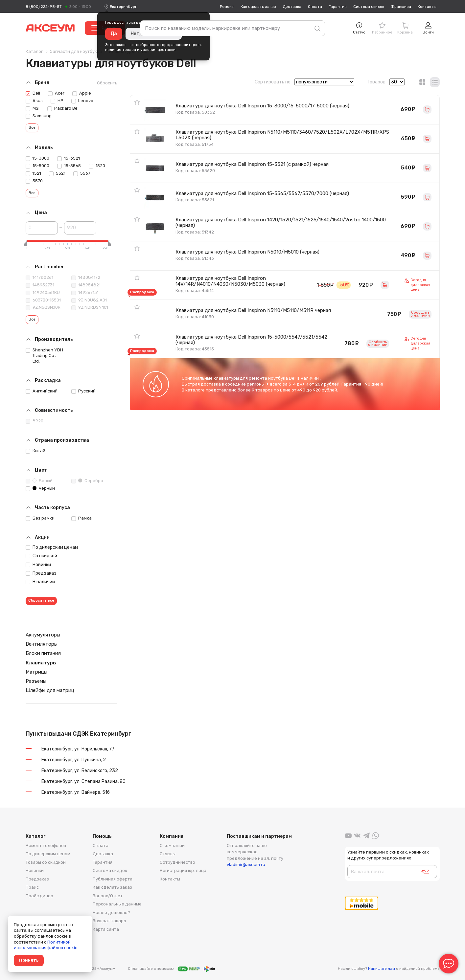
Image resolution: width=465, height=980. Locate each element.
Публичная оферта (113, 879)
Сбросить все (41, 601)
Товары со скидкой (46, 862)
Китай (35, 451)
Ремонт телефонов (46, 846)
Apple (82, 93)
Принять (29, 960)
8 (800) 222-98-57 (44, 7)
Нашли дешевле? (111, 913)
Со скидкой (41, 556)
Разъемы (36, 681)
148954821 (86, 285)
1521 (33, 173)
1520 (97, 166)
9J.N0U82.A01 (89, 300)
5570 (34, 181)
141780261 (39, 278)
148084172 (86, 278)
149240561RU (43, 293)
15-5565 (69, 166)
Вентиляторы (42, 644)
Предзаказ (41, 573)
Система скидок (369, 7)
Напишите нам (382, 969)
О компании (172, 846)
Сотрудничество (177, 862)
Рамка (81, 518)
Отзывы (168, 854)
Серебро (87, 481)
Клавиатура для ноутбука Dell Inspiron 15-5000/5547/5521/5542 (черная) (251, 340)
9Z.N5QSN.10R (43, 307)
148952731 (40, 285)
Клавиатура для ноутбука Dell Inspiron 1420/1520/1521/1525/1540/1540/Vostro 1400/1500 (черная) (281, 223)
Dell (33, 93)
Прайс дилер (39, 896)
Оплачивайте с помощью (172, 969)
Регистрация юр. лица (183, 870)
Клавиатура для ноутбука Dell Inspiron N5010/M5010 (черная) (247, 252)
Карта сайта (106, 929)
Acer (56, 93)
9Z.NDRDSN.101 (90, 307)
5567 (82, 173)
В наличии (40, 582)
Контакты (427, 7)
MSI (33, 108)
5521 (57, 173)
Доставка (292, 7)
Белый (39, 481)
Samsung (39, 116)
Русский (83, 391)
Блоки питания (43, 653)
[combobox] (123, 7)
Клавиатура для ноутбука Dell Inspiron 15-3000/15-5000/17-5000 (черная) (262, 106)
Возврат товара (109, 921)
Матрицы (36, 672)
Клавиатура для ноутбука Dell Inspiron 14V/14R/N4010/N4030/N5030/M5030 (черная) (230, 281)
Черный (40, 488)
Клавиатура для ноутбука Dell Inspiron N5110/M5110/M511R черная (253, 310)
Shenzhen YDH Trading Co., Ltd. (44, 356)
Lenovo (82, 101)
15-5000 (37, 166)
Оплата (315, 7)
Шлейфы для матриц (50, 690)
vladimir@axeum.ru (246, 865)
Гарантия (338, 7)
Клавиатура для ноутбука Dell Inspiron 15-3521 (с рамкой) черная (252, 164)
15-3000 (37, 158)
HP (57, 101)
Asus (34, 101)
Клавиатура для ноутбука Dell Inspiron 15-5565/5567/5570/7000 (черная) (262, 193)
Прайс (32, 887)
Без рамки (40, 518)
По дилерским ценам (52, 547)
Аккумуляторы (43, 635)
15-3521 (69, 158)
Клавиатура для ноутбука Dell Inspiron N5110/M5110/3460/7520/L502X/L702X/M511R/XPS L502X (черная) (282, 135)
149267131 (85, 293)
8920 (35, 421)
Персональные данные (117, 904)
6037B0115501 (43, 300)
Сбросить (107, 83)
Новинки (38, 565)
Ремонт (227, 7)
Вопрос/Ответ (108, 896)
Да (114, 34)
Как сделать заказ (258, 7)
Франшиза (401, 7)
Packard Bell (63, 108)
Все (32, 128)
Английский (42, 391)
